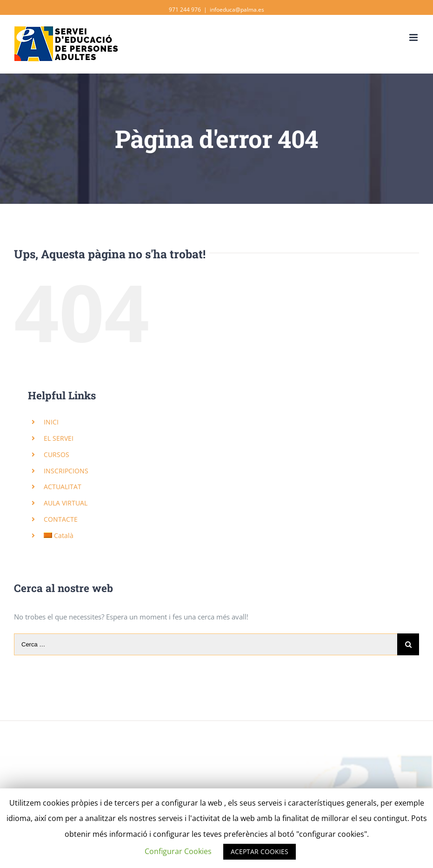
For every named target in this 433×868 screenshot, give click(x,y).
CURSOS (57, 454)
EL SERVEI (59, 438)
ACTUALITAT (63, 487)
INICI (51, 422)
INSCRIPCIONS (66, 471)
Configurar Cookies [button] (178, 851)
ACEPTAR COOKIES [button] (260, 851)
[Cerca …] (206, 644)
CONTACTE (61, 519)
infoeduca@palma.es (237, 10)
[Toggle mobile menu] (414, 37)
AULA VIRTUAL (66, 503)
